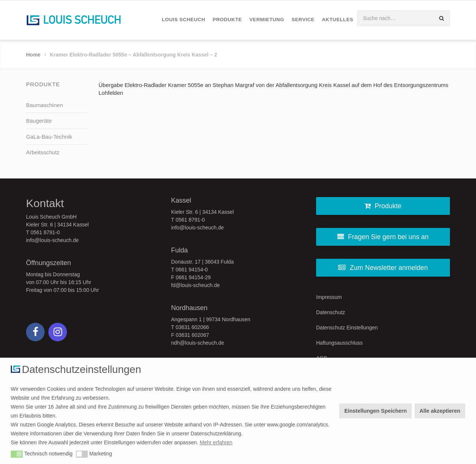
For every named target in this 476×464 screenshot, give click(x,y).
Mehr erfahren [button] (216, 442)
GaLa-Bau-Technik (49, 137)
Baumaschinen (44, 105)
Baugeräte (39, 121)
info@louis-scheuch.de (52, 240)
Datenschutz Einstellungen (347, 328)
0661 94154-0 (192, 270)
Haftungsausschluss (339, 343)
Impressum (329, 297)
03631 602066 (192, 327)
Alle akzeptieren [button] (440, 411)
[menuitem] (184, 20)
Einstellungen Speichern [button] (376, 411)
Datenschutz (331, 312)
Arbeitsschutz (43, 152)
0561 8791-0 (45, 232)
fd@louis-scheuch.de (195, 285)
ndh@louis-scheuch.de (198, 343)
